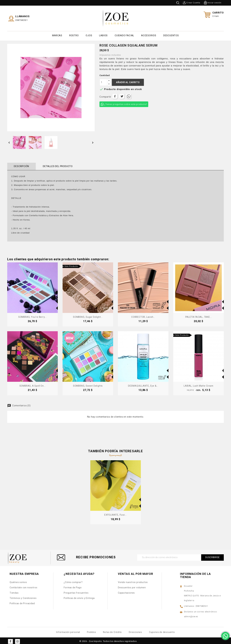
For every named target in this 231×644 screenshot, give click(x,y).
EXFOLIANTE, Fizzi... (116, 513)
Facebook (10, 640)
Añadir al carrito (128, 81)
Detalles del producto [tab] (55, 165)
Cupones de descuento (162, 631)
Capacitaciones (126, 591)
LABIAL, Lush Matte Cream (198, 384)
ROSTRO (74, 35)
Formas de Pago (73, 586)
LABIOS (103, 35)
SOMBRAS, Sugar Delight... (88, 316)
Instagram (17, 640)
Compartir (115, 95)
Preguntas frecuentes (76, 591)
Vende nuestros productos (133, 581)
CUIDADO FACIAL (124, 35)
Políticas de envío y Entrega (79, 597)
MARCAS (57, 35)
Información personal (68, 631)
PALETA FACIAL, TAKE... (199, 316)
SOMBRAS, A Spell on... (33, 384)
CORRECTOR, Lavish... (143, 316)
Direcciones (135, 631)
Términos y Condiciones (23, 597)
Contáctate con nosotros (23, 586)
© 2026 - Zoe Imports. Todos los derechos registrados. (108, 640)
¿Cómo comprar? (73, 581)
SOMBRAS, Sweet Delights (88, 384)
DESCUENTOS (171, 35)
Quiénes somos (18, 581)
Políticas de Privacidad (22, 602)
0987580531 (21, 19)
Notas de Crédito (112, 631)
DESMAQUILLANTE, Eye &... (143, 384)
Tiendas (14, 591)
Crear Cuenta (193, 3)
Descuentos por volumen (132, 586)
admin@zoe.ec (191, 615)
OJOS (89, 35)
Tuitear (122, 95)
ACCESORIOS (149, 35)
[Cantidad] (103, 81)
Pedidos (92, 631)
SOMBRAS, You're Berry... (32, 316)
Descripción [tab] (20, 165)
